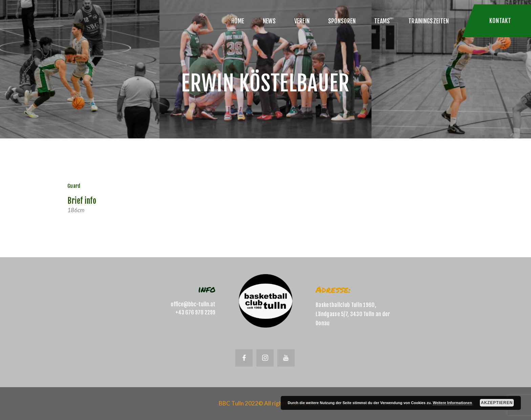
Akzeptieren (497, 403)
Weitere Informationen (452, 403)
